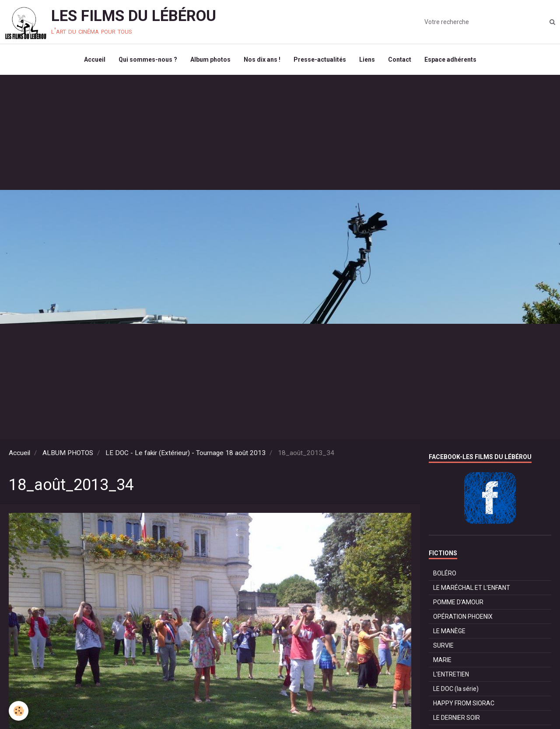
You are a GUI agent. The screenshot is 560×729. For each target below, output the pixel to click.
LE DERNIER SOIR (457, 718)
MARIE (442, 660)
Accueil (95, 60)
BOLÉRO (445, 573)
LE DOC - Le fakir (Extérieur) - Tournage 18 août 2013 (185, 453)
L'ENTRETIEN (451, 674)
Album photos (210, 60)
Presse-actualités (320, 60)
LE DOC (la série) (456, 689)
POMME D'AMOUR (458, 602)
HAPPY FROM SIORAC (464, 703)
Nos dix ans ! (262, 60)
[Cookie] (19, 711)
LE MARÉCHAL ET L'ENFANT (472, 588)
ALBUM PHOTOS (68, 453)
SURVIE (443, 645)
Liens (367, 60)
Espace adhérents (450, 60)
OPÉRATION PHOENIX (463, 617)
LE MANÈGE (449, 631)
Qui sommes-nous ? (148, 60)
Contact (400, 60)
